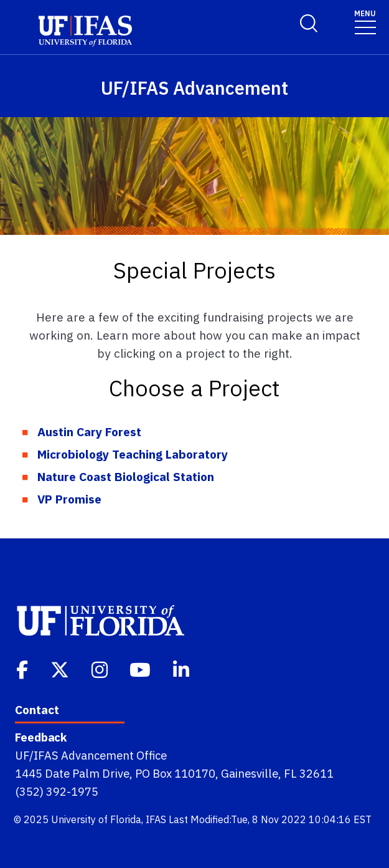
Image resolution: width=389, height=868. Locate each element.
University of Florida (96, 819)
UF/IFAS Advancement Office (91, 755)
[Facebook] (23, 669)
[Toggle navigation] (365, 21)
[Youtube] (141, 669)
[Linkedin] (182, 669)
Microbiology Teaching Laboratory (133, 454)
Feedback (41, 737)
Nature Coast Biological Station (126, 476)
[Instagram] (101, 669)
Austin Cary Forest (89, 432)
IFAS (156, 819)
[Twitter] (61, 669)
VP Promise (69, 499)
